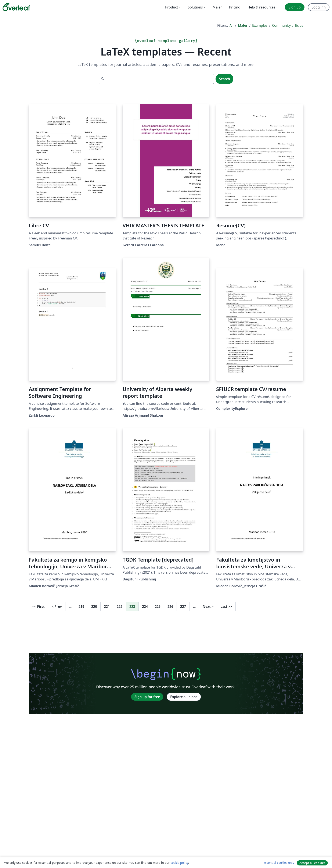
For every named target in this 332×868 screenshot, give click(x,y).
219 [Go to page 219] (81, 606)
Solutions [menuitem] (195, 7)
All (231, 25)
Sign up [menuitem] (295, 7)
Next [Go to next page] (208, 606)
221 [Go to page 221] (107, 606)
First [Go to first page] (39, 606)
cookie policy (179, 863)
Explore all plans (184, 697)
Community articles (288, 25)
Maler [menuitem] (217, 7)
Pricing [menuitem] (235, 7)
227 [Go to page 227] (183, 606)
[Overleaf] (16, 7)
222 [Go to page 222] (120, 606)
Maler (243, 25)
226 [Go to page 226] (170, 606)
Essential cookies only (279, 863)
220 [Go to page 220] (94, 606)
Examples (260, 25)
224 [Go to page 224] (145, 606)
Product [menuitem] (172, 7)
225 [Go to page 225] (158, 606)
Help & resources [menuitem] (261, 7)
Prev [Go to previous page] (57, 606)
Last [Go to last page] (226, 606)
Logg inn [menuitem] (319, 7)
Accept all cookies (312, 863)
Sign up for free (147, 697)
